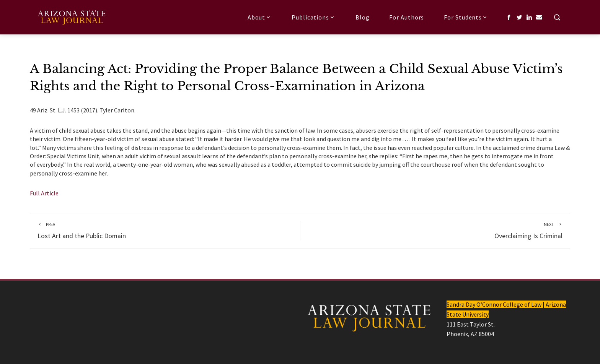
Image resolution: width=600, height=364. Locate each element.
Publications (314, 17)
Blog (363, 17)
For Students (466, 17)
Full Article (44, 193)
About (260, 17)
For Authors (407, 17)
